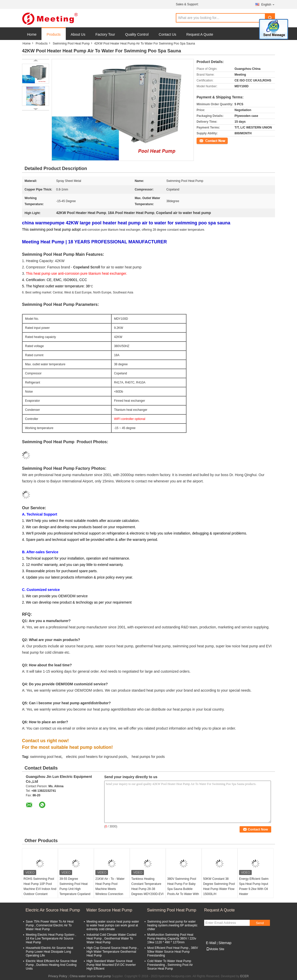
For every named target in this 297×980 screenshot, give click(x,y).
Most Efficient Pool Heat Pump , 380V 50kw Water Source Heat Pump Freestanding (173, 952)
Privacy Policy (58, 976)
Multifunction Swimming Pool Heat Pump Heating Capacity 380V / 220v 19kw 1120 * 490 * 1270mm (172, 939)
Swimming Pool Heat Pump (71, 44)
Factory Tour (105, 34)
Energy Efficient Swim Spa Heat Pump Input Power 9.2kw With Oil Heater (254, 886)
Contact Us (167, 34)
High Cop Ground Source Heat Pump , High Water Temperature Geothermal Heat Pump (112, 952)
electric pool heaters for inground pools (97, 757)
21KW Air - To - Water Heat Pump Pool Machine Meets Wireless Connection (110, 886)
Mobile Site (215, 949)
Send (260, 923)
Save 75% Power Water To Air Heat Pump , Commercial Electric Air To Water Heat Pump (50, 925)
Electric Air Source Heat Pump (53, 910)
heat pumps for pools (148, 757)
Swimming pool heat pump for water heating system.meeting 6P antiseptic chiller (172, 925)
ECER (245, 976)
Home (32, 34)
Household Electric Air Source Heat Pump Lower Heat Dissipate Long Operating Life (49, 952)
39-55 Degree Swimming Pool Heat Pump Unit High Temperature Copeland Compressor (75, 889)
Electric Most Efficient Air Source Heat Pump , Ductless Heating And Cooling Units (51, 965)
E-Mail (211, 943)
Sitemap (225, 943)
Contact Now (205, 140)
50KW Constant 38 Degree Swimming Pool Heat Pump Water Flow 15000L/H (219, 886)
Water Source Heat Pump (109, 910)
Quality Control (137, 34)
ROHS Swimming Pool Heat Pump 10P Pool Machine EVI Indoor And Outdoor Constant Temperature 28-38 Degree (40, 891)
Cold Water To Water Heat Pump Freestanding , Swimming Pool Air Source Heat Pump (170, 965)
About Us (78, 34)
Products (54, 34)
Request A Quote (200, 34)
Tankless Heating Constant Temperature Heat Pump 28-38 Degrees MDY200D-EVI (147, 886)
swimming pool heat (46, 757)
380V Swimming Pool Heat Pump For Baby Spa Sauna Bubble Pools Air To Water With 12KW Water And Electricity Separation (183, 891)
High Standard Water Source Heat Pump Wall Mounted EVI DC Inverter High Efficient (111, 965)
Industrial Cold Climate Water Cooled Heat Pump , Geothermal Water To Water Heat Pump (111, 939)
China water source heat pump (90, 976)
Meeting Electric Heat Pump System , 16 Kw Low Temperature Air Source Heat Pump (51, 939)
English (268, 4)
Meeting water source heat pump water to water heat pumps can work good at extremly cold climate (113, 925)
